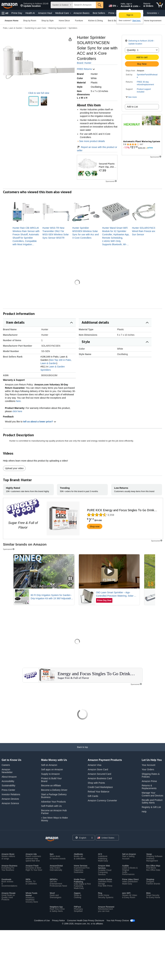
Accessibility (8, 781)
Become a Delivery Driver (54, 790)
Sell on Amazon (49, 765)
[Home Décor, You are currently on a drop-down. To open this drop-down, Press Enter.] (64, 20)
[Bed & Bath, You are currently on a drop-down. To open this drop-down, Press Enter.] (113, 20)
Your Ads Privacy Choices (118, 921)
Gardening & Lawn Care (35, 28)
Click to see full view (39, 93)
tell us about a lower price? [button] (40, 422)
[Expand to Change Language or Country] (117, 6)
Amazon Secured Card (99, 774)
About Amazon (9, 777)
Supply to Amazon (50, 774)
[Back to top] (82, 750)
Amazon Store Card (98, 769)
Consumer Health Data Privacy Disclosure (86, 921)
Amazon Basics (82, 13)
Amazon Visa (95, 765)
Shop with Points (96, 783)
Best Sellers (99, 13)
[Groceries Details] (158, 13)
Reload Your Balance (99, 792)
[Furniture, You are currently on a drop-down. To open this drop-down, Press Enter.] (79, 20)
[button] (34, 5)
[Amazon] (10, 5)
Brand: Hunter (84, 63)
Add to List (132, 107)
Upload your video (14, 468)
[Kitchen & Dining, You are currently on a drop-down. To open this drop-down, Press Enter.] (95, 20)
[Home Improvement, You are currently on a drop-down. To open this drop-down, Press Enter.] (153, 20)
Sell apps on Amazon (52, 769)
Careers (6, 765)
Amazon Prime (149, 781)
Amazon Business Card (100, 778)
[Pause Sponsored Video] (70, 579)
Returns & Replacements (149, 787)
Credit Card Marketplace (100, 787)
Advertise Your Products (53, 802)
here (18, 401)
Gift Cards (93, 796)
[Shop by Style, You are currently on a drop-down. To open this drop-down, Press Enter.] (47, 20)
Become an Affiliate (51, 785)
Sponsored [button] (9, 549)
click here (17, 411)
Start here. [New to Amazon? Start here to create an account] (137, 20)
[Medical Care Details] (70, 13)
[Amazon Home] (11, 20)
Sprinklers (73, 28)
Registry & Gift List (151, 807)
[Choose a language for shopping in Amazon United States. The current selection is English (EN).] (112, 5)
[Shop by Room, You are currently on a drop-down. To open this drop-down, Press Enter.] (30, 20)
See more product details (92, 141)
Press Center (8, 790)
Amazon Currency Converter (102, 801)
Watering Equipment (57, 28)
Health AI (30, 13)
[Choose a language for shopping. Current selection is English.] (81, 838)
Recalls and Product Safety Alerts (152, 801)
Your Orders (148, 769)
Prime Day (17, 13)
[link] (26, 236)
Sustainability (8, 785)
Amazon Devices (10, 799)
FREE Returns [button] (86, 69)
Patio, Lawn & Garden (13, 28)
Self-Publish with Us (51, 806)
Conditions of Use (42, 921)
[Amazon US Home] (52, 839)
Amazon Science (10, 803)
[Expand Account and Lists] (140, 6)
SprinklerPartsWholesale (147, 76)
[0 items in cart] (160, 5)
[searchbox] (84, 5)
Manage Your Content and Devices (152, 794)
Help (144, 812)
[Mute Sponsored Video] (70, 585)
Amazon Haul (45, 13)
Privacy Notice (58, 921)
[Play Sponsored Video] (109, 571)
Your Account (148, 765)
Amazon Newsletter (7, 771)
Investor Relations (11, 794)
